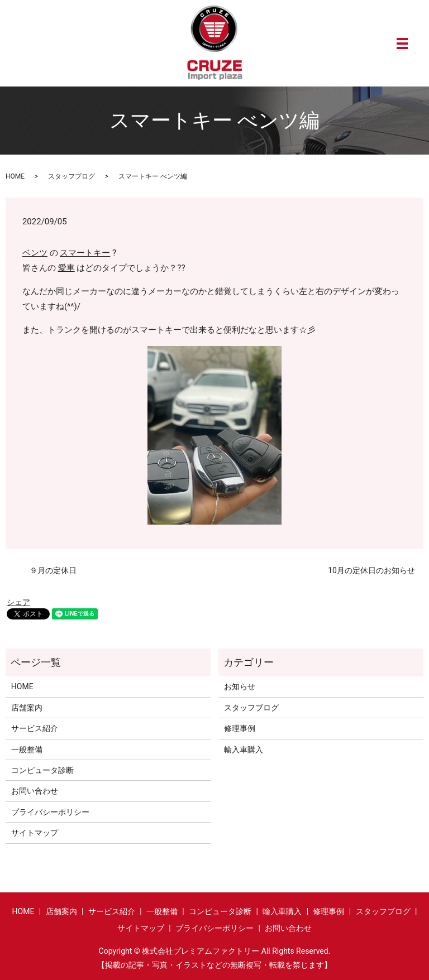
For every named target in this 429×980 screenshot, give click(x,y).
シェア (18, 602)
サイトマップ (35, 833)
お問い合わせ (35, 791)
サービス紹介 (35, 728)
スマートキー (85, 253)
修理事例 (240, 728)
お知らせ (240, 686)
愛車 (66, 268)
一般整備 (27, 750)
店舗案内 (27, 708)
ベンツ (35, 253)
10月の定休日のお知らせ (371, 570)
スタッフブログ (71, 176)
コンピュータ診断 (42, 770)
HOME (15, 176)
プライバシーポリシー (50, 812)
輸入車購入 (244, 750)
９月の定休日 (45, 570)
